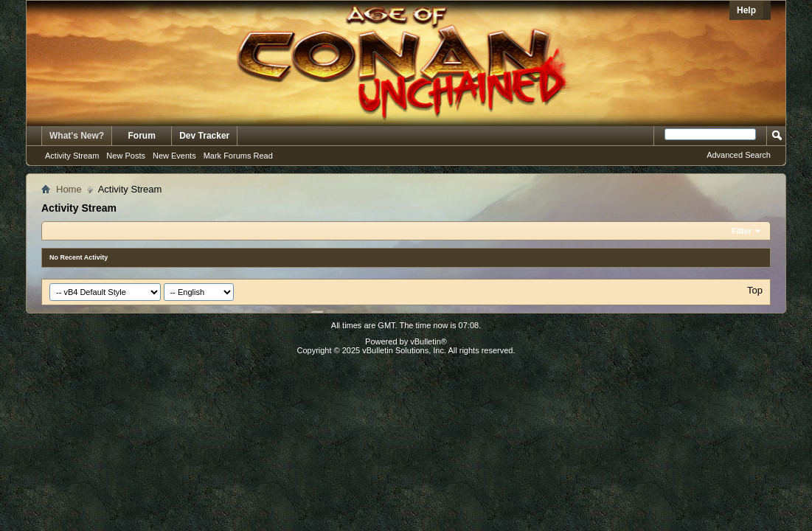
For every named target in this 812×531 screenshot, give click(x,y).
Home (69, 189)
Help (746, 10)
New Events (174, 156)
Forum (142, 136)
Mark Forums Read (238, 156)
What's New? (77, 136)
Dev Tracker (204, 136)
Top (755, 290)
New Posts (126, 156)
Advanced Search (739, 155)
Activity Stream (72, 156)
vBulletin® (428, 341)
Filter (742, 231)
